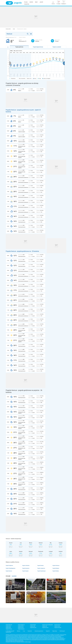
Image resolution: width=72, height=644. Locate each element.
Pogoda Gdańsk (33, 625)
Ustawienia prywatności (39, 631)
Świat (36, 2)
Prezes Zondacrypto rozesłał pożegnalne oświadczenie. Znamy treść (14, 600)
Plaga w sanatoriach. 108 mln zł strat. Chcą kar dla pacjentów (35, 588)
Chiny (14, 29)
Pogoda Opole (8, 628)
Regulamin (48, 631)
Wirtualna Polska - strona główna (9, 3)
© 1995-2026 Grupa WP (10, 631)
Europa (31, 2)
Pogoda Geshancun (56, 565)
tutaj (30, 642)
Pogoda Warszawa (58, 628)
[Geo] (31, 34)
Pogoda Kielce (8, 626)
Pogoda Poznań (21, 628)
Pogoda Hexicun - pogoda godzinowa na (18, 251)
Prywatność (30, 631)
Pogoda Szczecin (45, 628)
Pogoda (18, 3)
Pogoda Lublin (33, 626)
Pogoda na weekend (57, 47)
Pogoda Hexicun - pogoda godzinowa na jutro (20, 110)
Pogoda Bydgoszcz (21, 625)
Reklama (19, 631)
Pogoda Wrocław (9, 629)
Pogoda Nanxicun (9, 571)
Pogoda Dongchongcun (41, 571)
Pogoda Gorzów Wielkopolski (47, 625)
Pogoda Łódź (45, 626)
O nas (24, 631)
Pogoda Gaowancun (26, 568)
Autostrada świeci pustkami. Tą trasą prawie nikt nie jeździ (55, 601)
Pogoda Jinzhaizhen (26, 565)
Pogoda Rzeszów (33, 628)
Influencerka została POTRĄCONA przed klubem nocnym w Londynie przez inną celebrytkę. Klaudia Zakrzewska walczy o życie (55, 585)
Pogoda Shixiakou (56, 571)
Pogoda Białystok (9, 625)
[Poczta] (53, 3)
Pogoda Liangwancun (41, 568)
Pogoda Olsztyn (57, 626)
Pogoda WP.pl (8, 29)
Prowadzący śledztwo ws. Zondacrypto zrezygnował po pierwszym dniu (14, 587)
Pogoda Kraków (21, 626)
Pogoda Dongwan (25, 571)
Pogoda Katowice (58, 625)
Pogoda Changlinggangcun (11, 568)
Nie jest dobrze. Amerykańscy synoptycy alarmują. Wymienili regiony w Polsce (35, 600)
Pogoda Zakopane (21, 629)
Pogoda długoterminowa (38, 47)
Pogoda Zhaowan (40, 565)
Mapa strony (55, 631)
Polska (26, 2)
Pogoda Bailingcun (56, 568)
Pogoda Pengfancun (9, 565)
